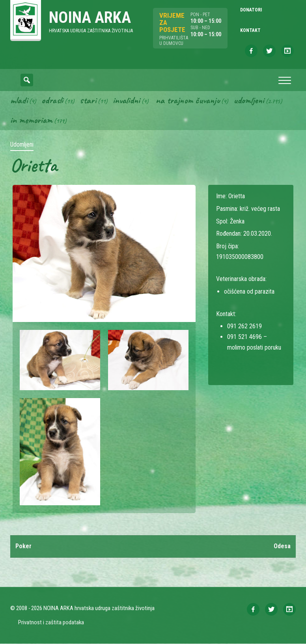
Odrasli (52, 101)
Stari (88, 101)
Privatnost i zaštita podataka (51, 623)
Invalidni (126, 101)
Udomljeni (249, 101)
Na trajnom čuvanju (188, 101)
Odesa (282, 546)
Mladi (19, 101)
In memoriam (31, 120)
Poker (23, 546)
